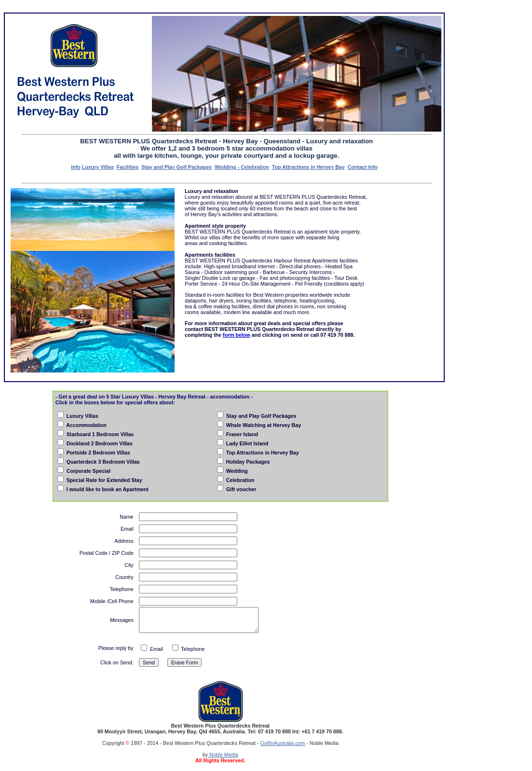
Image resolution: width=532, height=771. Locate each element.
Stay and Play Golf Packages (177, 167)
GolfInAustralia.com (282, 743)
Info (76, 167)
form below (237, 335)
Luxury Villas (98, 167)
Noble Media (223, 755)
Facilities (128, 167)
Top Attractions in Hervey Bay (308, 167)
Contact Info (363, 167)
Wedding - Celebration (242, 167)
